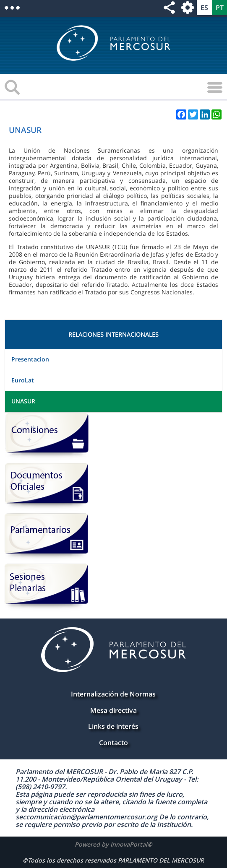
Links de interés (113, 726)
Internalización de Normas (113, 694)
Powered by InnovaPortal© (113, 844)
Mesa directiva (113, 710)
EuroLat (23, 380)
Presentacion (30, 359)
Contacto (113, 743)
